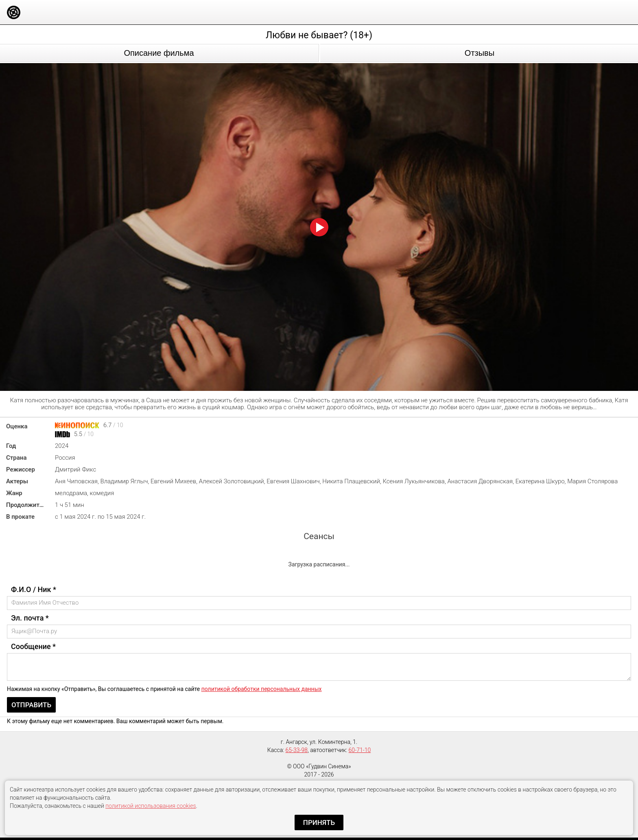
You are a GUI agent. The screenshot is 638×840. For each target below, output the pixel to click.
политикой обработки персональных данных (262, 689)
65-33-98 (297, 750)
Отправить (31, 705)
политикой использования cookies (151, 806)
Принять (319, 822)
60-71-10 (360, 750)
